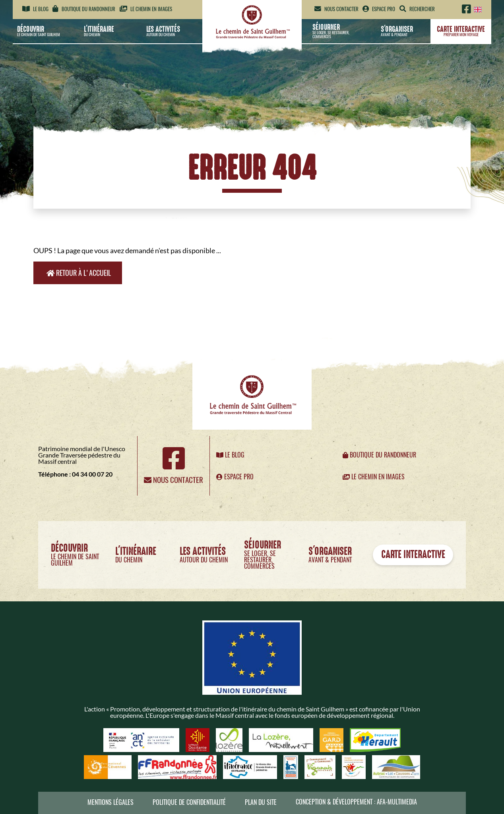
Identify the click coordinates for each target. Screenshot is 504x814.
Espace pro (379, 9)
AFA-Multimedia (397, 802)
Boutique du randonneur (84, 9)
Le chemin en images (146, 9)
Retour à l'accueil (79, 273)
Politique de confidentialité (189, 802)
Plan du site (261, 802)
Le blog (35, 9)
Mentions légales (110, 802)
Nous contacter (336, 9)
